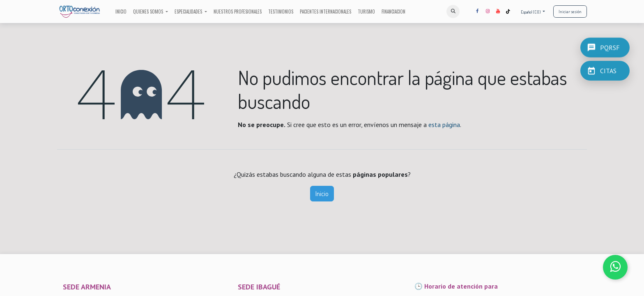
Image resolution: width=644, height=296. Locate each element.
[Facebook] (477, 12)
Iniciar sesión (570, 12)
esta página (444, 125)
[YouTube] (498, 12)
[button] (453, 12)
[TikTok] (508, 12)
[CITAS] (605, 71)
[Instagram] (488, 12)
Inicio (322, 194)
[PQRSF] (605, 47)
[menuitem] (121, 12)
